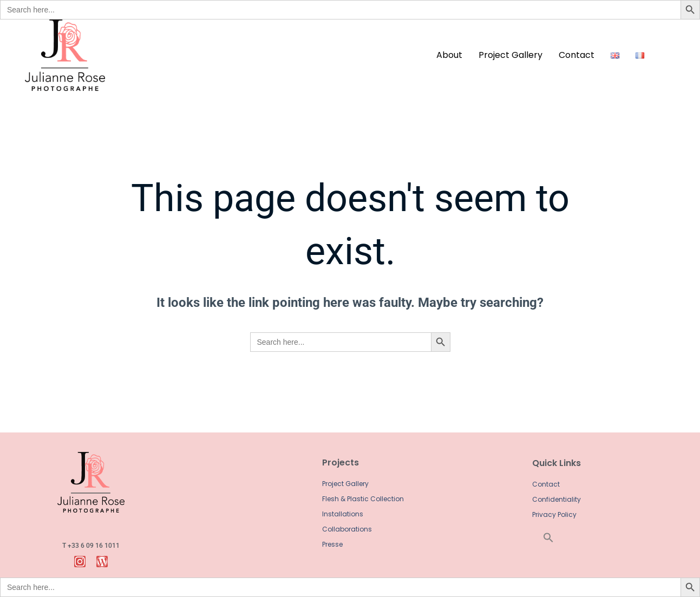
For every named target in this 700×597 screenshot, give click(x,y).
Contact (546, 484)
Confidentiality (557, 499)
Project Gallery (511, 55)
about (449, 55)
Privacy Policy (554, 514)
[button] (557, 537)
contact (577, 55)
